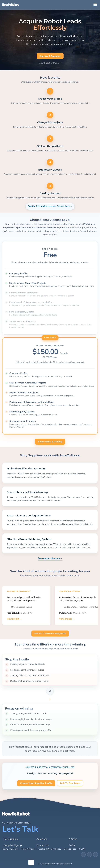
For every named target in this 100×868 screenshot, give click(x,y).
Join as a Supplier (50, 56)
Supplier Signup (13, 845)
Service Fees (70, 849)
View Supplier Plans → (50, 63)
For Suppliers (11, 839)
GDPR (82, 849)
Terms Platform (10, 849)
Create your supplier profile (36, 783)
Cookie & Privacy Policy (50, 849)
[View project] (14, 619)
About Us (42, 839)
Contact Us (43, 845)
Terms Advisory (28, 849)
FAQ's (72, 845)
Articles (73, 839)
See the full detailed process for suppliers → (50, 206)
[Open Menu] (95, 4)
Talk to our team (70, 783)
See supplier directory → (50, 558)
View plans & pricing (50, 442)
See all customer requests (50, 633)
